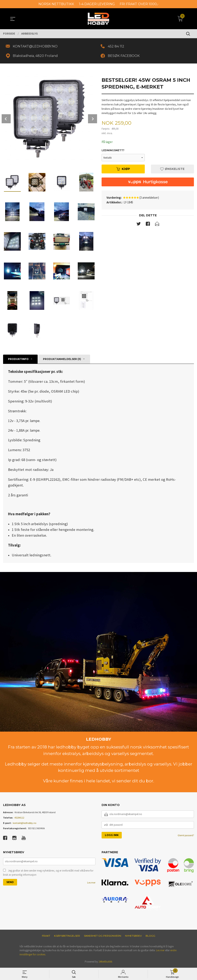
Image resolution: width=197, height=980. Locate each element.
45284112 (19, 818)
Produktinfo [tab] (18, 360)
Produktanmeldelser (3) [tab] (62, 360)
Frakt (46, 936)
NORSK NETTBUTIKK (56, 4)
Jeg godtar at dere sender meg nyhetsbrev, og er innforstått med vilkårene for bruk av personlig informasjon (48, 874)
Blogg (150, 936)
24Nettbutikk (105, 962)
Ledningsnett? (113, 151)
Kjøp (123, 170)
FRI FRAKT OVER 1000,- (139, 4)
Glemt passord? (186, 836)
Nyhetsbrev (133, 936)
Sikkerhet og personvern (103, 936)
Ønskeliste (172, 170)
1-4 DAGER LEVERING (97, 4)
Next (93, 119)
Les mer (91, 884)
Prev (6, 119)
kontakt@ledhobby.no (24, 824)
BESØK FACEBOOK (124, 56)
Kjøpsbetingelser (67, 936)
